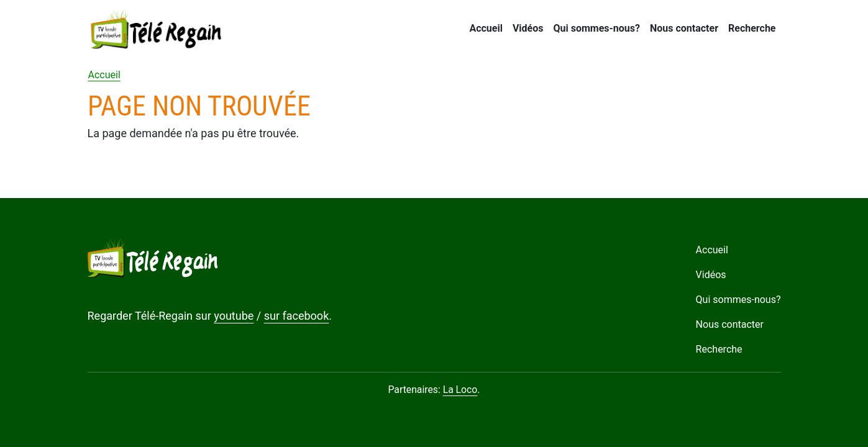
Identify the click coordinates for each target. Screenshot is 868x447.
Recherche (752, 28)
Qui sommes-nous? (596, 28)
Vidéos (528, 28)
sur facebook (297, 316)
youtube (234, 316)
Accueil (486, 28)
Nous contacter (684, 28)
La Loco (460, 390)
